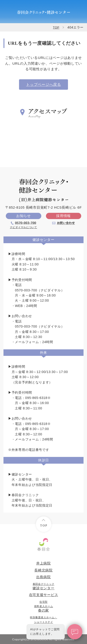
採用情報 (63, 216)
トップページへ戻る (43, 84)
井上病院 (43, 563)
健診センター (43, 586)
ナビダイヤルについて (24, 227)
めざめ (43, 622)
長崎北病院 (43, 570)
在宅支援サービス (44, 595)
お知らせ (24, 216)
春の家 (44, 606)
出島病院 (43, 577)
